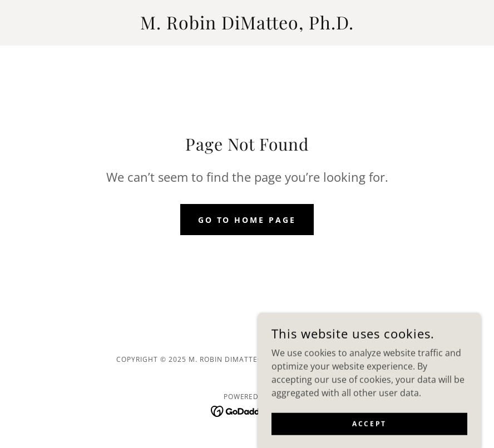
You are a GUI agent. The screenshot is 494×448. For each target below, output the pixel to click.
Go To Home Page (247, 220)
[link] (247, 26)
